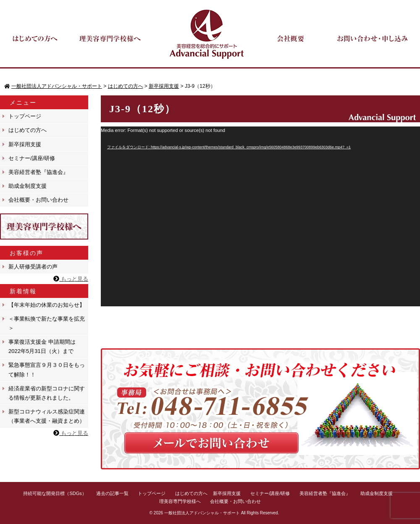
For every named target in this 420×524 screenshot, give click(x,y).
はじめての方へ (28, 130)
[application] (260, 216)
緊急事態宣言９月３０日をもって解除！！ (47, 370)
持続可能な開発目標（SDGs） (55, 493)
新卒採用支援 (25, 144)
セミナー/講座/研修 (32, 158)
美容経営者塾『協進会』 (38, 172)
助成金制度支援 (28, 186)
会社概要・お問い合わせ (38, 200)
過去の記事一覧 (112, 493)
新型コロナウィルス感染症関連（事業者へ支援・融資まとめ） (47, 416)
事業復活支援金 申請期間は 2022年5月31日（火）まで (42, 346)
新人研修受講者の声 (33, 267)
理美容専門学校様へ (180, 501)
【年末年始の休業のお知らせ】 (47, 305)
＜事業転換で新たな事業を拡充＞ (47, 323)
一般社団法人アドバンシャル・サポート (202, 513)
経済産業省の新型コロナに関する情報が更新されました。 (47, 393)
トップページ (25, 116)
